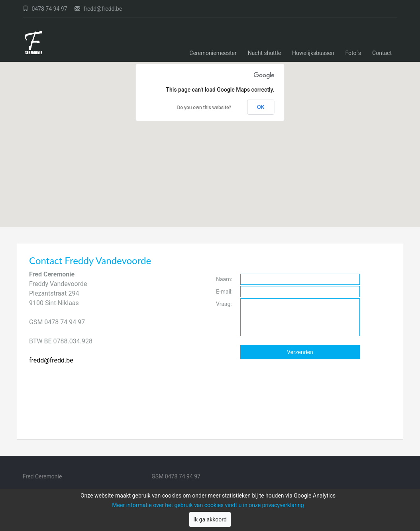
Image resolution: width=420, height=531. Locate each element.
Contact (382, 53)
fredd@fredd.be (98, 9)
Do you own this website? (204, 108)
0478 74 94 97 (46, 9)
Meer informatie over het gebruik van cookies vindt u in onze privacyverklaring (208, 505)
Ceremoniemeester (213, 53)
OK (261, 107)
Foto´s (353, 53)
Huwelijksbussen (313, 53)
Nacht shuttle (264, 53)
